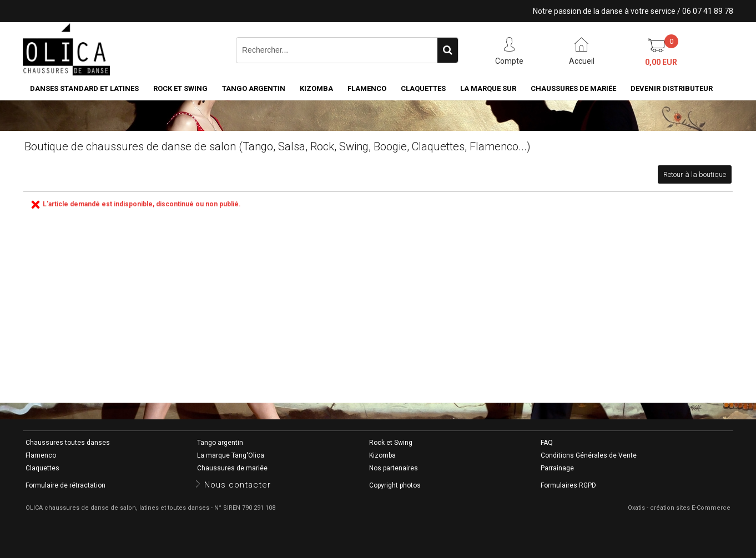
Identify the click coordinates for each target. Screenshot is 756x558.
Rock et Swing (180, 88)
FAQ (547, 443)
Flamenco (367, 88)
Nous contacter (238, 485)
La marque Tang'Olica (231, 455)
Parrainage (557, 468)
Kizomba (316, 88)
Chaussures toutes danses (68, 443)
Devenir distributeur (672, 88)
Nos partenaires (394, 468)
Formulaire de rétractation (65, 485)
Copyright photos (395, 485)
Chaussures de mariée (573, 88)
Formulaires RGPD (568, 485)
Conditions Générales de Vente (589, 455)
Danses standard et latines (84, 88)
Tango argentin (254, 88)
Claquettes (423, 88)
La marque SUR (488, 88)
